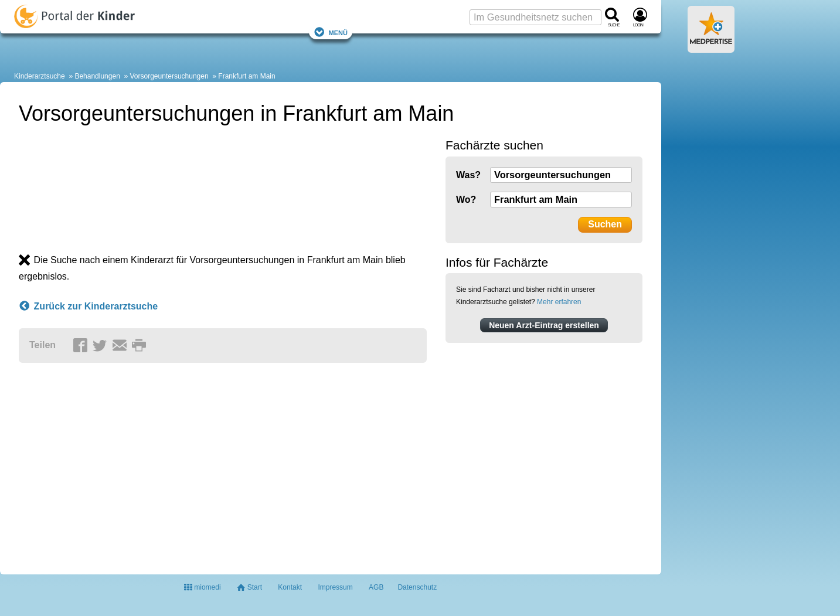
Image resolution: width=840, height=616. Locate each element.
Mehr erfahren (559, 302)
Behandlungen (97, 76)
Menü (331, 32)
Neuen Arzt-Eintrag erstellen (544, 325)
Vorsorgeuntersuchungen (169, 76)
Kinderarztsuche (40, 76)
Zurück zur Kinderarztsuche (88, 307)
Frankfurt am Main (246, 76)
